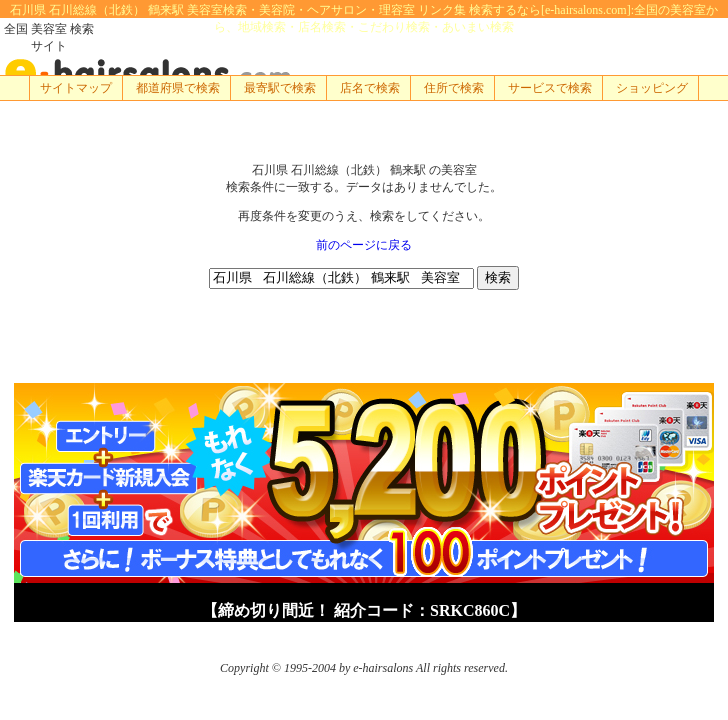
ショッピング (652, 88)
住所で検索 (454, 88)
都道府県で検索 (178, 88)
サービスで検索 (550, 88)
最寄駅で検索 (280, 88)
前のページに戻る (364, 245)
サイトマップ (76, 88)
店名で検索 (370, 88)
